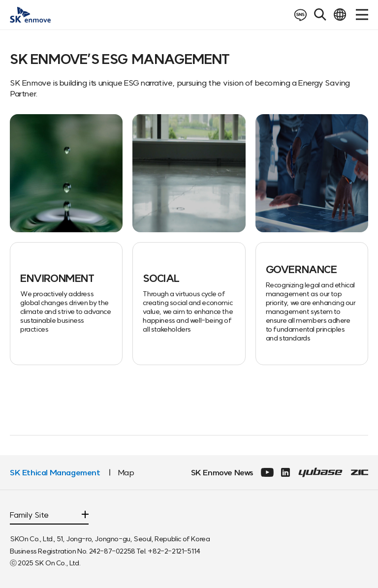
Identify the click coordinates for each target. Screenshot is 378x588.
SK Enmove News (222, 472)
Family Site (29, 515)
